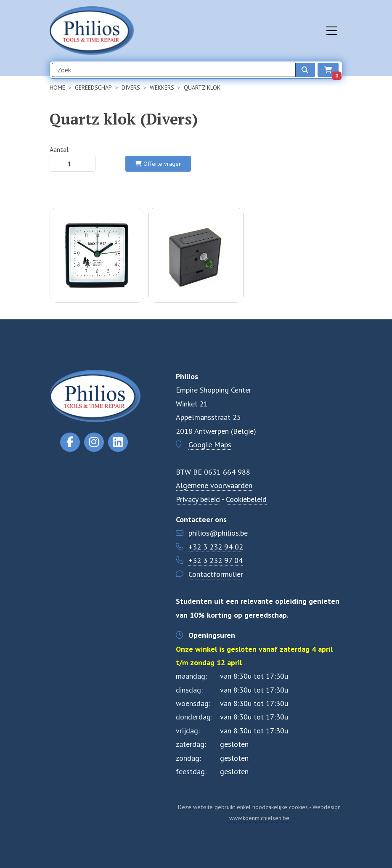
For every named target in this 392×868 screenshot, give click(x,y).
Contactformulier (216, 574)
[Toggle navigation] (332, 31)
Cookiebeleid (246, 499)
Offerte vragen (158, 164)
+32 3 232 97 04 (216, 560)
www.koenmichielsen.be (259, 818)
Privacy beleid (198, 499)
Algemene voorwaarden (214, 485)
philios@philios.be (218, 533)
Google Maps (210, 445)
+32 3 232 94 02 (216, 547)
